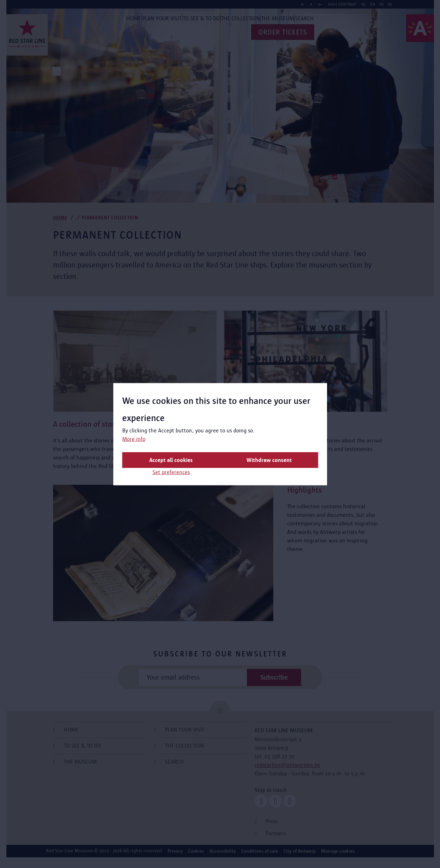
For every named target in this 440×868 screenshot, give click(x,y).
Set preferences (171, 472)
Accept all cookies (171, 460)
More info (134, 439)
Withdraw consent (269, 460)
